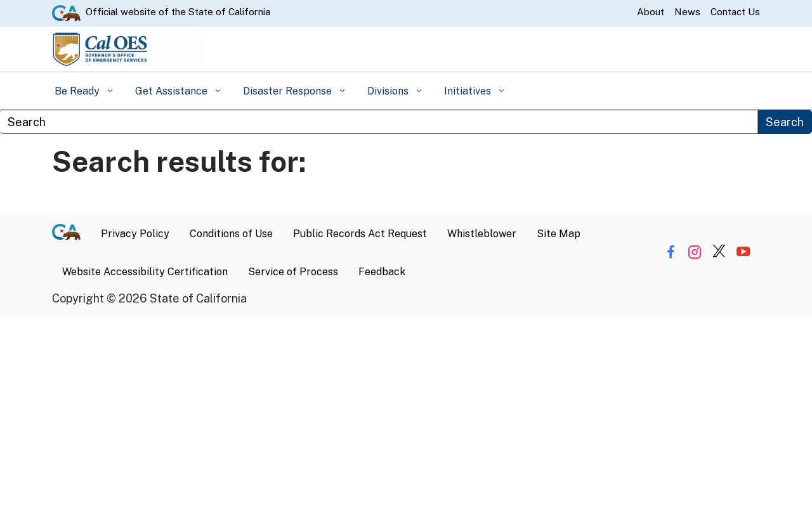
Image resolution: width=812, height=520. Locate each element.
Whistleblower (482, 234)
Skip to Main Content (406, 0)
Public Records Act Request (360, 234)
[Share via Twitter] (719, 252)
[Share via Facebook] (671, 252)
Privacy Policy (135, 234)
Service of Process (293, 272)
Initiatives (469, 91)
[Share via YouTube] (743, 252)
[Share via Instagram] (695, 252)
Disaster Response (289, 91)
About (651, 12)
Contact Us (735, 12)
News (687, 12)
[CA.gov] (71, 234)
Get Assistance (173, 91)
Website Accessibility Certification (145, 272)
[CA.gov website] (66, 12)
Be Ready (78, 91)
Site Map (559, 234)
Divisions (389, 91)
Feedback (382, 272)
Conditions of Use (231, 234)
